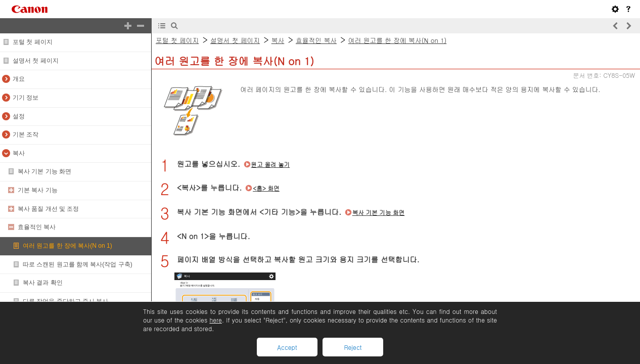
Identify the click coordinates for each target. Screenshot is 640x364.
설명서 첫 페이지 (36, 61)
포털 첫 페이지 (33, 42)
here (215, 320)
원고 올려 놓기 (271, 164)
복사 (19, 153)
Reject (353, 347)
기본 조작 (26, 134)
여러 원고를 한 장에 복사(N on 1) (67, 246)
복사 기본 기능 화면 (44, 171)
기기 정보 (26, 98)
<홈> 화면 (266, 188)
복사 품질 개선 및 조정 (48, 209)
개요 (19, 79)
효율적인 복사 (37, 227)
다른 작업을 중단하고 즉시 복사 (65, 301)
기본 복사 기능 (38, 190)
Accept (287, 347)
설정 (19, 116)
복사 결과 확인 (43, 283)
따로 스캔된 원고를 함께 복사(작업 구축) (78, 264)
